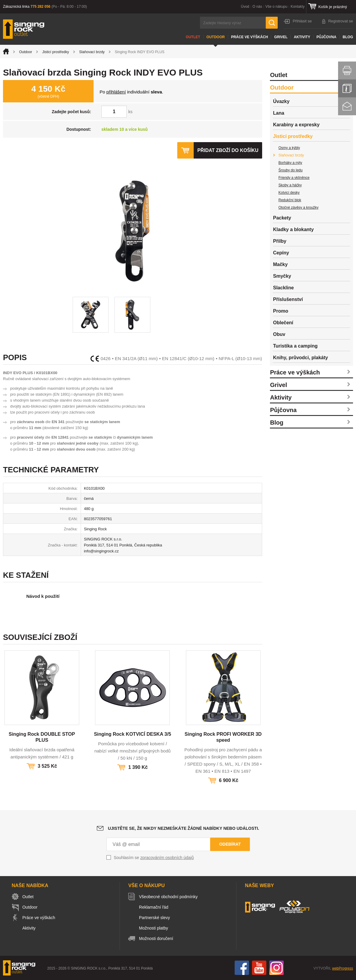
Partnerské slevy (155, 918)
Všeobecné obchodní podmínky (169, 897)
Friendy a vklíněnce (294, 178)
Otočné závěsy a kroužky (298, 208)
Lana (278, 113)
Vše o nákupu (276, 7)
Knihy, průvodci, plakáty (300, 358)
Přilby (279, 241)
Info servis (347, 88)
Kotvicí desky (289, 193)
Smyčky (282, 276)
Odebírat (230, 844)
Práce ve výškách (249, 37)
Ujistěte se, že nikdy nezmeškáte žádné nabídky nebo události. (184, 828)
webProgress (343, 968)
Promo (281, 311)
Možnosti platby (154, 928)
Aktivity (302, 37)
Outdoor (216, 37)
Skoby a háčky (290, 185)
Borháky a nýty (290, 163)
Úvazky (281, 101)
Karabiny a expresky (296, 125)
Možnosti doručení (157, 938)
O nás (257, 7)
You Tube (259, 968)
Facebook (242, 968)
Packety (282, 218)
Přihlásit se (302, 21)
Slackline (283, 288)
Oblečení (283, 323)
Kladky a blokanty (293, 229)
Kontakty (298, 7)
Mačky (280, 264)
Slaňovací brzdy (92, 52)
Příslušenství (288, 299)
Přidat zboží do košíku (228, 150)
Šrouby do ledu (290, 170)
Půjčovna (327, 37)
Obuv (279, 334)
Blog (348, 37)
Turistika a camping (295, 346)
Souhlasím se (154, 858)
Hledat (272, 23)
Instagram (276, 968)
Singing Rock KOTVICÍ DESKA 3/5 (132, 734)
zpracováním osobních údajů (167, 858)
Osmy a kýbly (289, 148)
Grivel (281, 37)
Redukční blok (290, 200)
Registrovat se (341, 21)
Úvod (245, 7)
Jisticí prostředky (55, 52)
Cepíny (281, 253)
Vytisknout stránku (347, 70)
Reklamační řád (154, 907)
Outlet (193, 37)
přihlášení (116, 92)
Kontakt (347, 106)
